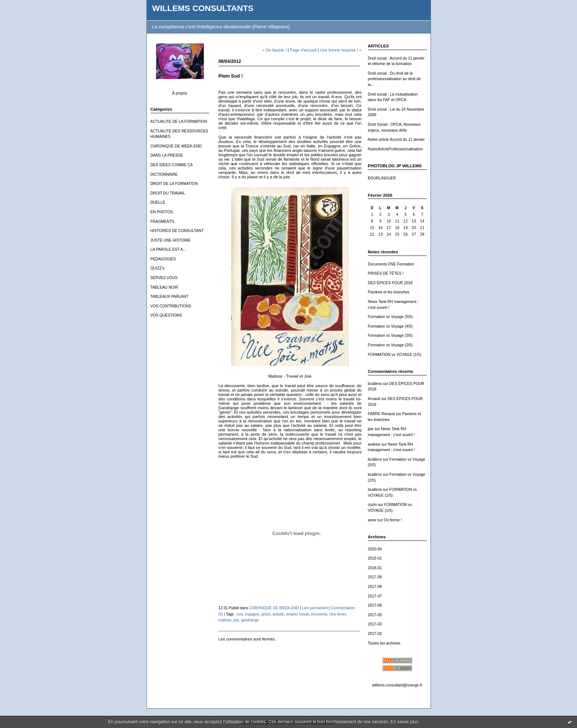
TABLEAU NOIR (164, 287)
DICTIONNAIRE (164, 174)
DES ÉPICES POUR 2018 (390, 283)
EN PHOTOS (162, 212)
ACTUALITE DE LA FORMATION (179, 122)
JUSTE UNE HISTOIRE (171, 240)
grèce (266, 614)
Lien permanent (315, 608)
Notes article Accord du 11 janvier (397, 140)
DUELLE (158, 202)
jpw (371, 429)
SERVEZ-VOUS (164, 278)
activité (278, 614)
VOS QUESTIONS (166, 315)
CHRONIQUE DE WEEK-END (176, 146)
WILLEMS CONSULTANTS (203, 8)
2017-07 (375, 596)
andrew (374, 444)
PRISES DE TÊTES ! (386, 273)
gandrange (250, 620)
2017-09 (375, 577)
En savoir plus (404, 722)
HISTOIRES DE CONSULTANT (177, 231)
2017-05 (375, 615)
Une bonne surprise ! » (341, 50)
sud (240, 614)
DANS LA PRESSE (167, 155)
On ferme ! (393, 520)
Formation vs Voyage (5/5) (390, 317)
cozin (372, 505)
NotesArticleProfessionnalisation (395, 149)
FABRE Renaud (381, 414)
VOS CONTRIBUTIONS (171, 306)
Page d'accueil (303, 50)
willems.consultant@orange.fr (397, 685)
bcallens (375, 384)
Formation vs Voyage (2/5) (390, 345)
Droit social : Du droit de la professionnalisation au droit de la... (394, 79)
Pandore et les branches (389, 292)
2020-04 (375, 549)
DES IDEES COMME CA (172, 165)
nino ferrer (338, 614)
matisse (225, 620)
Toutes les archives (384, 643)
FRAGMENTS (162, 222)
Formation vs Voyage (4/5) (390, 326)
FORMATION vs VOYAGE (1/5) (395, 355)
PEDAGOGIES (163, 259)
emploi (292, 614)
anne (372, 520)
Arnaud (374, 399)
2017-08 (375, 587)
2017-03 (375, 624)
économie (319, 614)
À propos (180, 93)
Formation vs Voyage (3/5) (390, 336)
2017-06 (375, 605)
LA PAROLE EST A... (168, 249)
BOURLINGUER (382, 178)
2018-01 (375, 568)
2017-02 (375, 634)
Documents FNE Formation (391, 264)
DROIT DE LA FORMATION (174, 184)
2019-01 (375, 558)
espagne (252, 614)
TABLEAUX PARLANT (170, 297)
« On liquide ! (275, 50)
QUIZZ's (157, 268)
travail (304, 614)
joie (236, 620)
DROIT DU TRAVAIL (168, 193)
